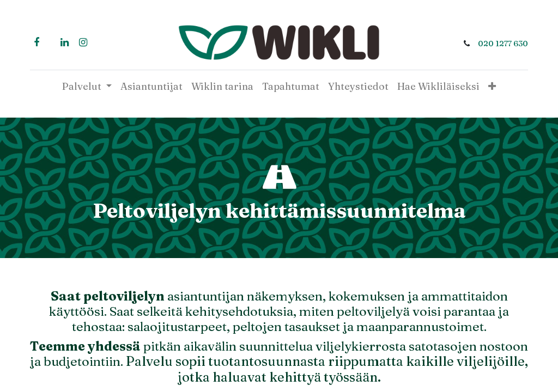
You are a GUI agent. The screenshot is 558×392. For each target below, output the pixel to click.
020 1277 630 (501, 44)
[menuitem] (151, 86)
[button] (492, 86)
